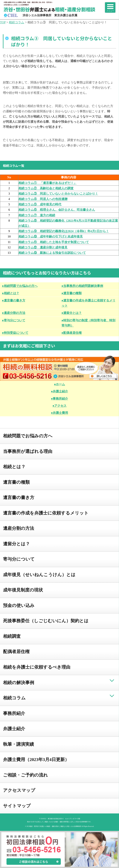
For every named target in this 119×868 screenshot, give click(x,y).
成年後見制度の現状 (23, 590)
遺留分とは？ (16, 544)
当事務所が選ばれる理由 (28, 451)
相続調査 (12, 636)
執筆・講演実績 (18, 744)
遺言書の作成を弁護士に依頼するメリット (46, 513)
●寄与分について (14, 320)
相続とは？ (14, 467)
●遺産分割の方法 (14, 313)
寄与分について (19, 559)
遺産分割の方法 (19, 528)
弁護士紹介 (14, 729)
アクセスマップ (19, 790)
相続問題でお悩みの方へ (28, 436)
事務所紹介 (14, 713)
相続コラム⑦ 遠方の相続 (37, 215)
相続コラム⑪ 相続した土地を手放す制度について (54, 242)
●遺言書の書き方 (14, 300)
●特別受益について (15, 333)
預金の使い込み (19, 605)
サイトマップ (17, 806)
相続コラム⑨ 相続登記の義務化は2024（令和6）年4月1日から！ (64, 231)
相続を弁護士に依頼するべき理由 (37, 667)
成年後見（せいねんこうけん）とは (39, 575)
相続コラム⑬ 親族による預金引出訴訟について (52, 253)
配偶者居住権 (16, 652)
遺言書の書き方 (19, 498)
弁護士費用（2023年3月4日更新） (36, 760)
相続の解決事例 (19, 683)
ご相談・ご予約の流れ (25, 775)
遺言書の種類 (16, 482)
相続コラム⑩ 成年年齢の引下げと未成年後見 (51, 236)
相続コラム (14, 698)
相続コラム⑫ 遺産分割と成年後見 (43, 247)
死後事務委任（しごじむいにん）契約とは (46, 621)
